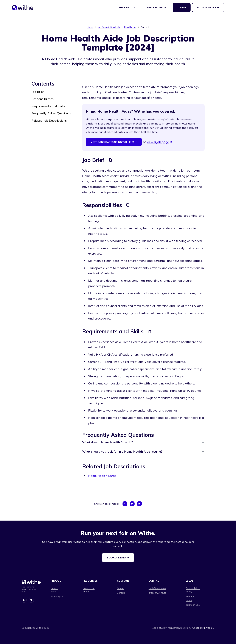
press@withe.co (157, 593)
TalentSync (57, 596)
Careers (121, 593)
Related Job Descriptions (49, 121)
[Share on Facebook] (125, 504)
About (120, 588)
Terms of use (193, 605)
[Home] (23, 9)
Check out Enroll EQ (203, 628)
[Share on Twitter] (139, 504)
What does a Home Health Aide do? (143, 442)
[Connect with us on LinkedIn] (24, 600)
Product (127, 7)
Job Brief (38, 92)
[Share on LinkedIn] (132, 504)
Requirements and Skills (48, 106)
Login (182, 7)
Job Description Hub (109, 27)
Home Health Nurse (102, 476)
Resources (157, 7)
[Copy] (110, 160)
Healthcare (130, 27)
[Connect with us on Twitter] (31, 600)
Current (145, 27)
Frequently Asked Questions (51, 113)
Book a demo (208, 7)
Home (90, 27)
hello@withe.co (157, 588)
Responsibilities (42, 99)
